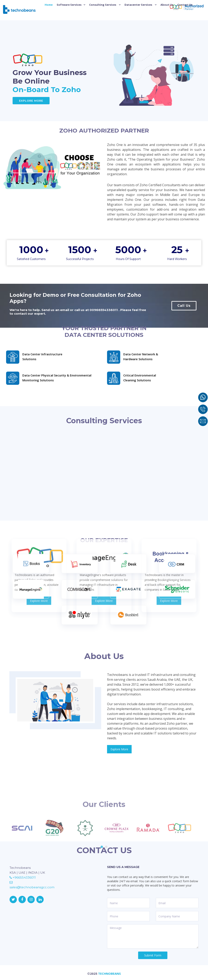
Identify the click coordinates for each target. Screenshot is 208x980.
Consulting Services (103, 5)
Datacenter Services (139, 5)
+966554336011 (23, 877)
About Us (167, 5)
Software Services (69, 5)
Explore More (31, 101)
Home (49, 5)
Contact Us (185, 5)
